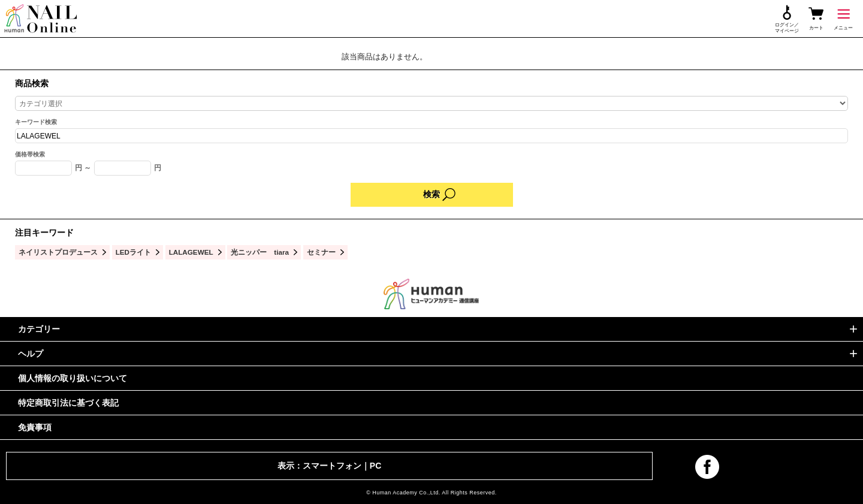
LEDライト (133, 252)
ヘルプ (31, 354)
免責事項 (35, 427)
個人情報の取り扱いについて (73, 378)
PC (375, 466)
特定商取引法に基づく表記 (68, 403)
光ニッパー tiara (260, 252)
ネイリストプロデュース (58, 252)
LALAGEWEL (191, 252)
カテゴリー (39, 329)
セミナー (321, 252)
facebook (707, 467)
